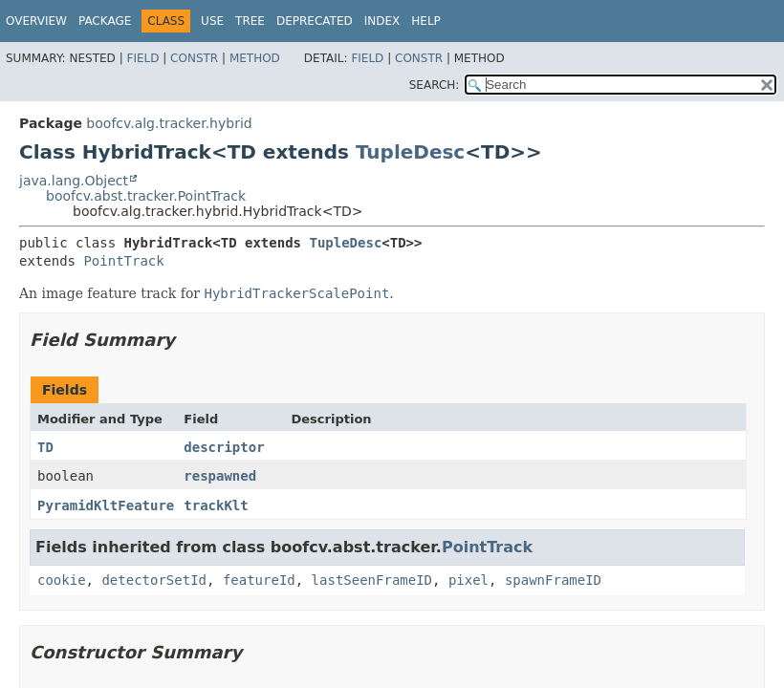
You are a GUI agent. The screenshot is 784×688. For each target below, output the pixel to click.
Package (105, 21)
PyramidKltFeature (106, 505)
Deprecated (315, 21)
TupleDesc (410, 152)
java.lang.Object (74, 181)
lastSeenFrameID (372, 580)
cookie (62, 580)
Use (212, 21)
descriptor (224, 447)
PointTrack (123, 261)
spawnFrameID (553, 580)
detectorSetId (154, 580)
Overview (36, 21)
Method (255, 58)
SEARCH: (435, 85)
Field (142, 58)
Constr (194, 58)
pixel (468, 580)
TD (45, 447)
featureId (259, 580)
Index (382, 21)
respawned (220, 476)
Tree (250, 21)
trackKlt (216, 505)
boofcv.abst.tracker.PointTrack (146, 196)
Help (426, 21)
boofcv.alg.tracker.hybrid (169, 123)
